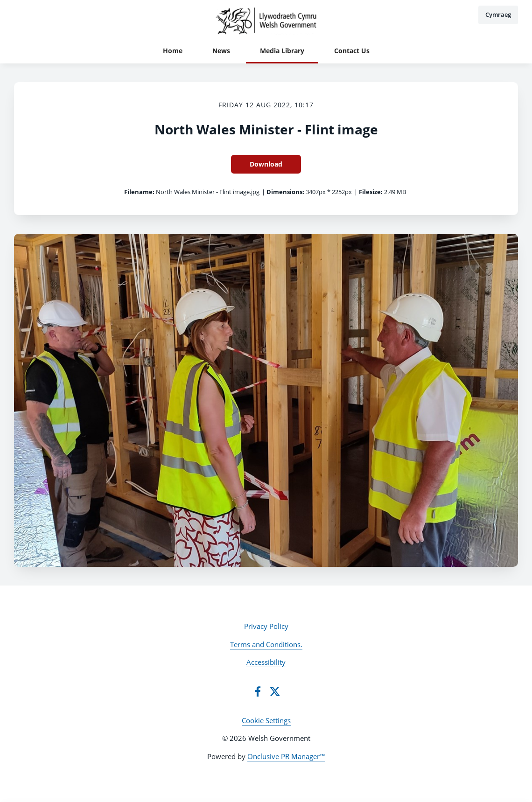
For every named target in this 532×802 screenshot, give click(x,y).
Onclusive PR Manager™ (286, 756)
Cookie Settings (266, 720)
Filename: (139, 192)
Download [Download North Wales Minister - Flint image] (266, 164)
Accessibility (266, 662)
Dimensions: (285, 192)
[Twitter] (275, 691)
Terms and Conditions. (266, 644)
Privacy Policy (266, 626)
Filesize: (371, 192)
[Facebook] (258, 691)
